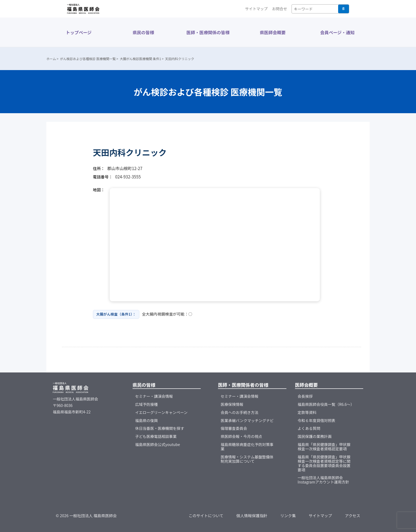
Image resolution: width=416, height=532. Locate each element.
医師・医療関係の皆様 (208, 32)
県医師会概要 (273, 32)
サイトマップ (256, 9)
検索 (344, 9)
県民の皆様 (143, 32)
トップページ (79, 32)
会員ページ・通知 (337, 32)
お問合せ (280, 9)
